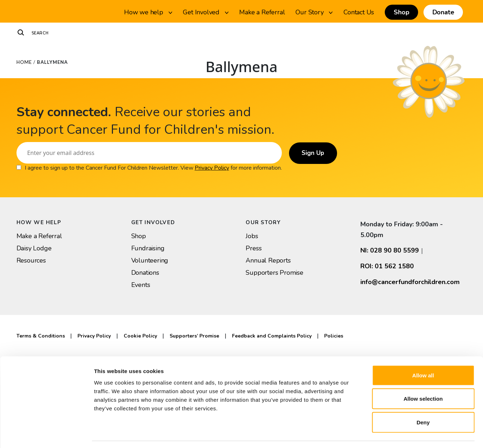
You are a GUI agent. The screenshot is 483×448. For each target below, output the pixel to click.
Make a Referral (262, 12)
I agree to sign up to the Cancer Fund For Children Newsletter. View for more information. (153, 168)
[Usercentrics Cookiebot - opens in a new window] (46, 434)
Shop (401, 12)
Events (141, 285)
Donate (443, 12)
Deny (423, 401)
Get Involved (206, 12)
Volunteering (150, 260)
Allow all (423, 354)
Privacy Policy (212, 168)
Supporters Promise (274, 273)
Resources (31, 260)
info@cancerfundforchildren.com (410, 282)
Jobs (252, 236)
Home (24, 62)
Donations (145, 273)
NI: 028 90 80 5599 (390, 250)
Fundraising (148, 248)
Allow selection (423, 378)
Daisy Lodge (34, 248)
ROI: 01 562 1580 (387, 266)
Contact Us (359, 12)
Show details (376, 434)
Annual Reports (268, 260)
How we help (148, 12)
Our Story (314, 12)
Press (254, 248)
